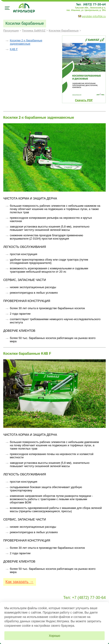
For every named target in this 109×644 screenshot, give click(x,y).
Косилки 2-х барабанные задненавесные (26, 42)
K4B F (14, 49)
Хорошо (55, 636)
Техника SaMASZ (34, 31)
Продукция (11, 31)
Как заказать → (19, 582)
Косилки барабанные (64, 31)
